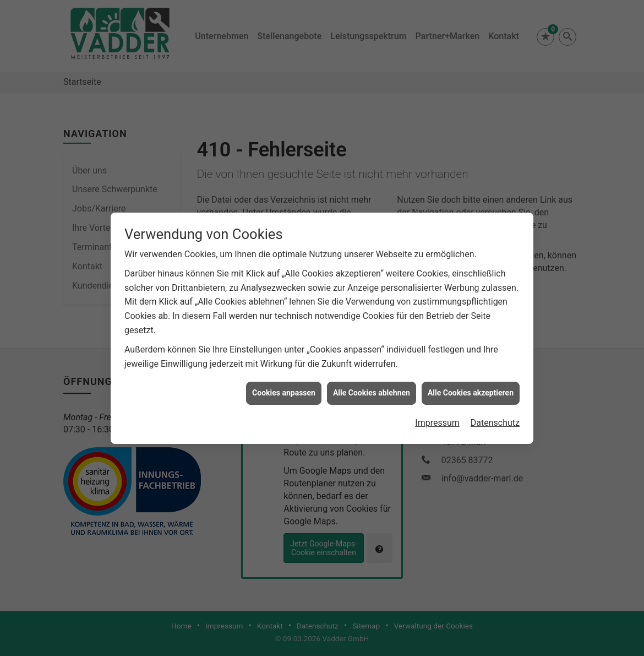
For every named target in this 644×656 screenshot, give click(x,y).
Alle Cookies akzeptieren (471, 388)
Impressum (437, 418)
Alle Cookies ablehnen (372, 388)
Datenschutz (495, 418)
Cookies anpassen (284, 388)
